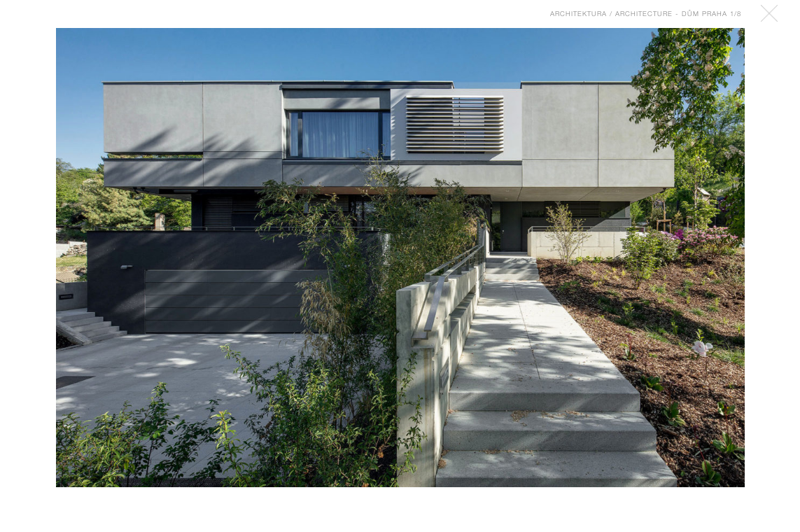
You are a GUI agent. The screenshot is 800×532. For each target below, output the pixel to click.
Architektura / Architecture (611, 14)
